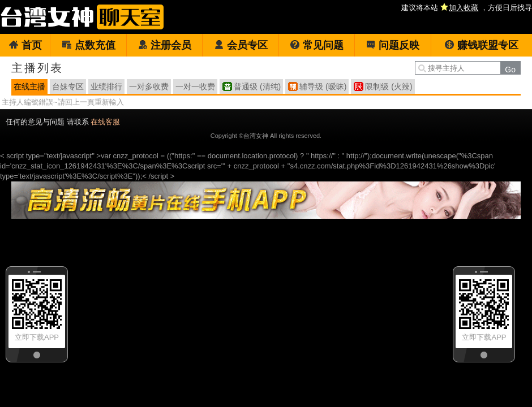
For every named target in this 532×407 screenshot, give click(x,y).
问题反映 (392, 45)
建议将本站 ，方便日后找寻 (467, 8)
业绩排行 (106, 86)
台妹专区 (68, 86)
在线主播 (29, 86)
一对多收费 (149, 86)
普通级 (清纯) (257, 86)
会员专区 (241, 45)
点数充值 (89, 45)
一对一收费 (195, 86)
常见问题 (317, 45)
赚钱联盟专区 (481, 45)
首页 (25, 45)
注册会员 (164, 45)
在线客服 (105, 122)
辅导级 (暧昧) (323, 86)
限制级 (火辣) (389, 86)
